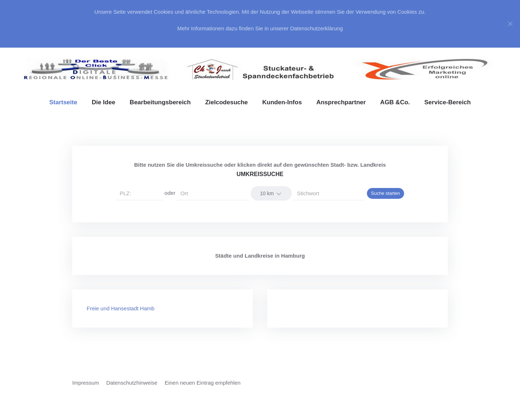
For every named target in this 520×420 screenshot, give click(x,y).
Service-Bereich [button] (448, 102)
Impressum (86, 383)
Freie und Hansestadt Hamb (121, 308)
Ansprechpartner (341, 102)
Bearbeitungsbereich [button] (160, 102)
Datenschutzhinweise (132, 383)
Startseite (63, 102)
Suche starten (385, 193)
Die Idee (103, 102)
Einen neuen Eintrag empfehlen (203, 383)
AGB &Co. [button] (395, 102)
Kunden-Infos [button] (282, 102)
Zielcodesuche (226, 102)
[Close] (510, 24)
